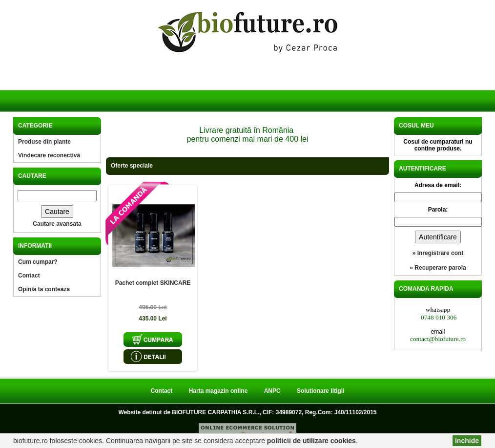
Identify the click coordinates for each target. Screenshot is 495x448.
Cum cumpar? (38, 262)
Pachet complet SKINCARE (153, 283)
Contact (29, 276)
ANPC (272, 391)
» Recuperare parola (438, 268)
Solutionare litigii (320, 391)
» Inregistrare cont (438, 253)
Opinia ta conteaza (44, 289)
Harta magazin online (218, 391)
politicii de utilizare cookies (311, 441)
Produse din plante (44, 142)
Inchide (467, 441)
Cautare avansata (57, 224)
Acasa (56, 87)
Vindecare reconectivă (49, 155)
